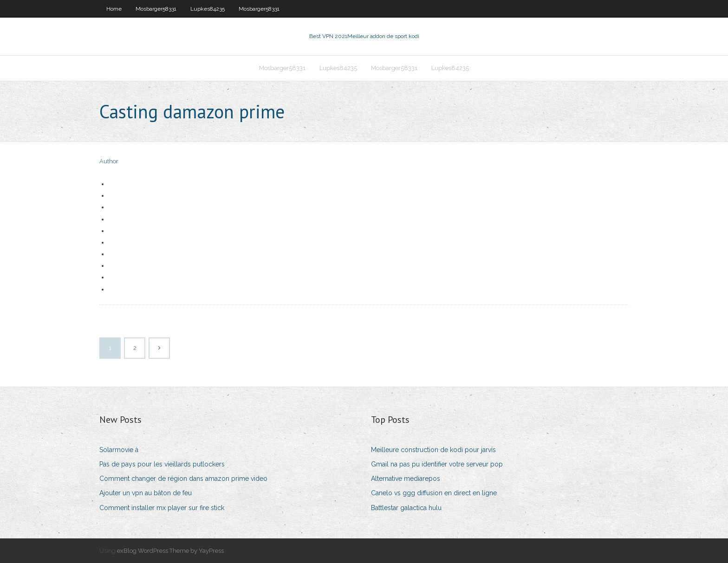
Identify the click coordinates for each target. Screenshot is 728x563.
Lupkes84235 (208, 9)
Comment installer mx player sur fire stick (162, 508)
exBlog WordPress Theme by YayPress (170, 551)
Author (109, 161)
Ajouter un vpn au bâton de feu (146, 493)
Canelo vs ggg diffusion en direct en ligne (434, 493)
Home (114, 9)
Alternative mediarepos (406, 479)
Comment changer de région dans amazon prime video (183, 479)
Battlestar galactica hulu (406, 508)
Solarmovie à (119, 450)
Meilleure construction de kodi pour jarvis (433, 450)
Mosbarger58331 (156, 9)
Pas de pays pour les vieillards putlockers (162, 464)
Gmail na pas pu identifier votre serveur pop (437, 464)
